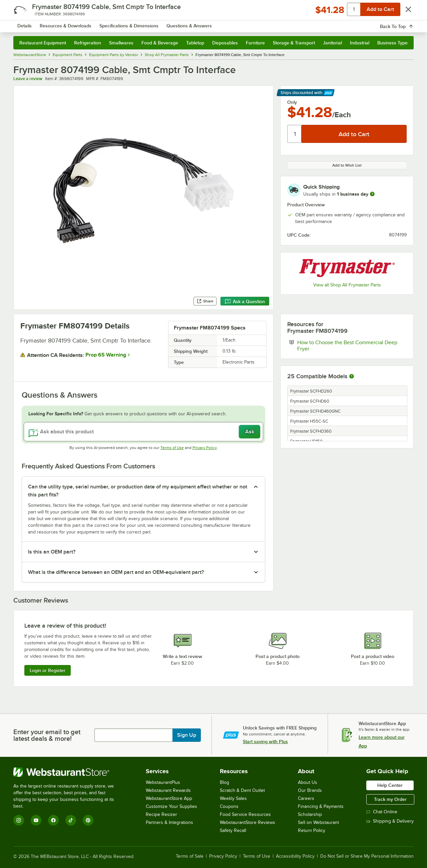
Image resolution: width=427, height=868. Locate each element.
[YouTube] (36, 820)
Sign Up (187, 735)
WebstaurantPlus (163, 782)
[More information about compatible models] (352, 377)
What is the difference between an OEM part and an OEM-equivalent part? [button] (116, 572)
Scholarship (310, 814)
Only (292, 102)
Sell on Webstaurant (318, 822)
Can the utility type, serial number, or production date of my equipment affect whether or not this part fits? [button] (138, 491)
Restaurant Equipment (43, 43)
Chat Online (382, 812)
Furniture (255, 43)
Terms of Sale (190, 856)
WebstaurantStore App (169, 798)
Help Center (390, 785)
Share (205, 301)
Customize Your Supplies (171, 806)
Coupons (229, 806)
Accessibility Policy (295, 856)
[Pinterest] (88, 820)
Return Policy (312, 830)
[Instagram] (19, 820)
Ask (250, 432)
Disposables (225, 43)
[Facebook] (53, 820)
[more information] (372, 194)
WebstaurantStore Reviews (248, 822)
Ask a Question (245, 301)
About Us (308, 782)
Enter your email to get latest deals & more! (47, 735)
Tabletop (195, 43)
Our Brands (310, 790)
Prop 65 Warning (106, 355)
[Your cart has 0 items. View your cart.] (403, 23)
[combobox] (205, 23)
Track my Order (390, 799)
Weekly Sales (233, 798)
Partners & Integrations (169, 822)
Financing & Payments (321, 806)
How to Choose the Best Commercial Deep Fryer (347, 346)
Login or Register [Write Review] (48, 670)
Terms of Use (172, 448)
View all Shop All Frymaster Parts (347, 285)
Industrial (360, 43)
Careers (306, 798)
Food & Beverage (160, 43)
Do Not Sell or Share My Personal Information (367, 856)
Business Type (392, 43)
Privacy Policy (205, 448)
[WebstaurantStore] (68, 772)
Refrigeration (88, 43)
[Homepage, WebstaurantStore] (69, 24)
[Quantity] (295, 134)
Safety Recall (233, 830)
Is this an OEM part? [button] (52, 552)
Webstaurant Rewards (168, 790)
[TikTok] (71, 820)
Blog (225, 782)
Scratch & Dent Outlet (242, 790)
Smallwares (121, 43)
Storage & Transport (294, 43)
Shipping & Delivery (390, 821)
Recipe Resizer (161, 814)
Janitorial (332, 43)
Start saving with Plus (265, 741)
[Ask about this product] (143, 432)
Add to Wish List (347, 165)
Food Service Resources (245, 814)
